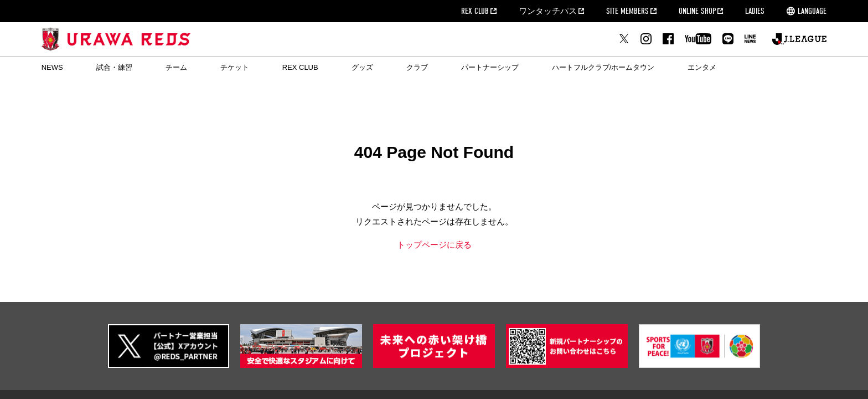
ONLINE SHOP (697, 11)
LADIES (755, 11)
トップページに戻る (434, 245)
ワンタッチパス (548, 11)
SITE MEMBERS (627, 11)
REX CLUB (475, 11)
